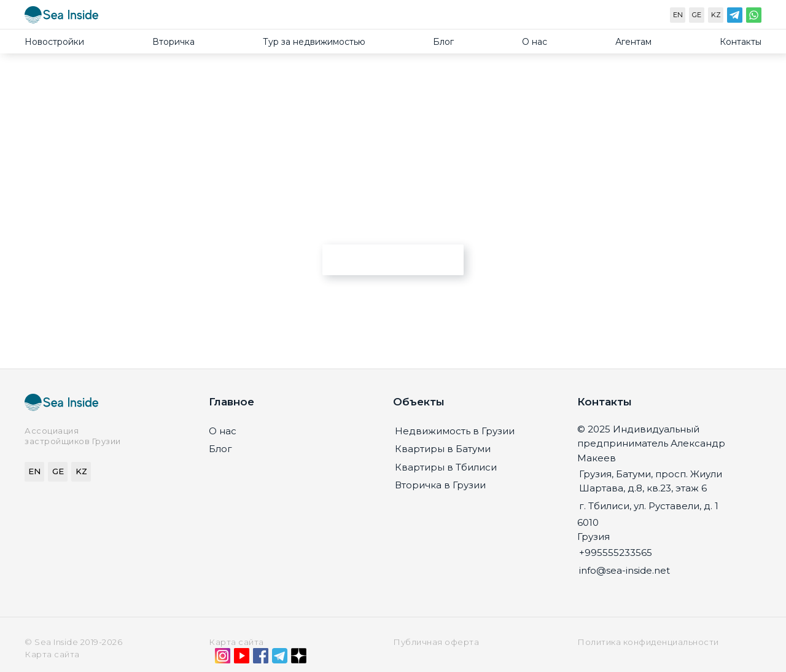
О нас (535, 42)
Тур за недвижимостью (314, 42)
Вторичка (173, 42)
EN (678, 15)
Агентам (633, 42)
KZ (716, 15)
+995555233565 (616, 553)
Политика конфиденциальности (648, 642)
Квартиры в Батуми (443, 449)
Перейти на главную (393, 260)
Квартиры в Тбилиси (446, 467)
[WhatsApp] (754, 18)
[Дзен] (299, 658)
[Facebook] (261, 658)
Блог (443, 42)
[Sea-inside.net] (61, 18)
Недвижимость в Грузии (455, 431)
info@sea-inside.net (625, 570)
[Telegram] (735, 18)
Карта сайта (236, 642)
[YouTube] (242, 658)
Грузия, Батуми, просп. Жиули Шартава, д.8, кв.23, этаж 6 (651, 481)
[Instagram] (223, 658)
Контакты (741, 42)
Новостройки (54, 42)
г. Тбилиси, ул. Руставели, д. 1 (649, 506)
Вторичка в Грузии (440, 485)
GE (697, 15)
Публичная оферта (436, 642)
